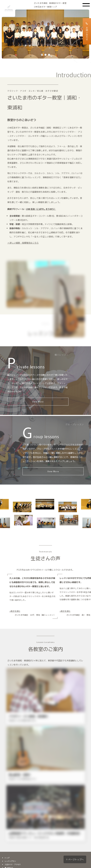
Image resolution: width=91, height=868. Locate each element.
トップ (7, 858)
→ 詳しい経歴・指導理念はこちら (23, 243)
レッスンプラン (10, 861)
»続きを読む (15, 611)
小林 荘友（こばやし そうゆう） (41, 209)
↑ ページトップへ (75, 859)
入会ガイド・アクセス (13, 864)
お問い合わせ (87, 31)
